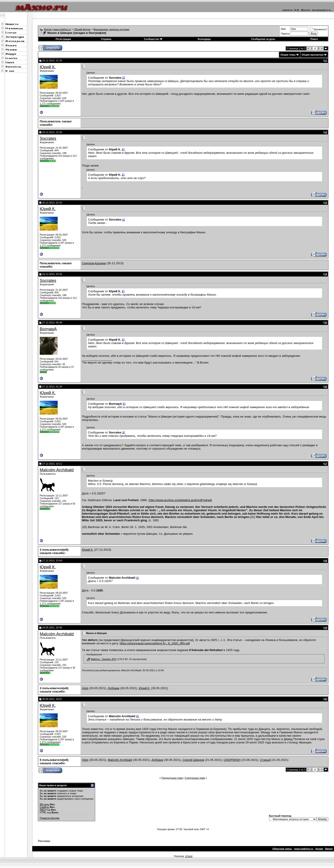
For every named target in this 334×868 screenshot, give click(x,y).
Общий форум (82, 29)
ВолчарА (48, 329)
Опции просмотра (313, 55)
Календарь (204, 39)
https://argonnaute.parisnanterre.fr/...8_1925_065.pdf (155, 643)
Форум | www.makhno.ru (58, 29)
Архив (319, 849)
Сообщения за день (263, 39)
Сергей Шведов (193, 760)
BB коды (45, 804)
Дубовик (114, 688)
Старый (265, 760)
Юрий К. (48, 67)
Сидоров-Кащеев (94, 263)
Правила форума (50, 818)
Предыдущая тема (172, 778)
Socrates (48, 138)
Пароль (285, 34)
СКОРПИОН (232, 760)
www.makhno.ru (304, 849)
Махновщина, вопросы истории (111, 29)
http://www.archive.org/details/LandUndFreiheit (180, 500)
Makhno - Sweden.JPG (104, 659)
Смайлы (44, 807)
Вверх (329, 849)
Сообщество (153, 39)
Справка (106, 39)
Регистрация (63, 39)
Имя (283, 29)
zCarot (189, 856)
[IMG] (43, 810)
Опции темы (288, 55)
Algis (85, 688)
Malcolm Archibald (57, 470)
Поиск (314, 39)
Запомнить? (319, 29)
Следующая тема (195, 778)
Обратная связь (282, 849)
